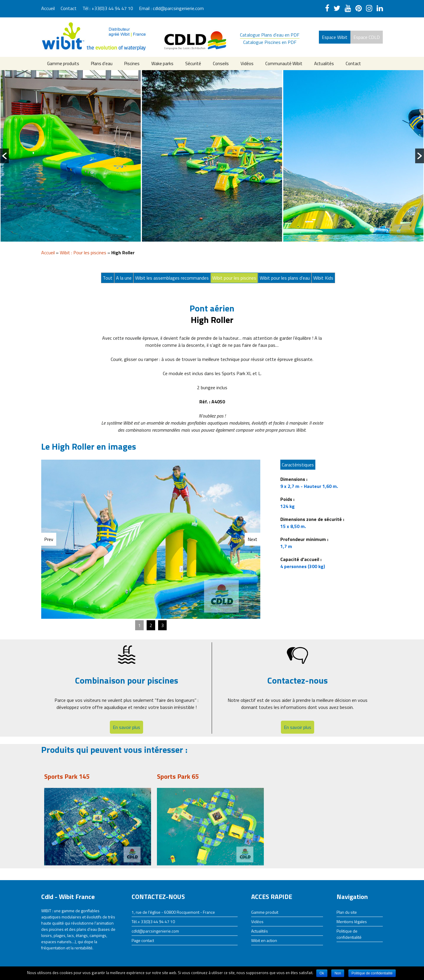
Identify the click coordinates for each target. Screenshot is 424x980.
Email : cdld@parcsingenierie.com (171, 8)
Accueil (48, 8)
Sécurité (193, 63)
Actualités (324, 63)
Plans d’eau (102, 63)
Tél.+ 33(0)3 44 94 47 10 (153, 922)
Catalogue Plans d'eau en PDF (270, 35)
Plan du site (347, 912)
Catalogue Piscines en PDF (270, 42)
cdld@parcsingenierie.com (155, 931)
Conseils (221, 63)
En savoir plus (126, 727)
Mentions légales (352, 922)
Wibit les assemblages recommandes (172, 278)
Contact (69, 8)
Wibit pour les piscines (234, 278)
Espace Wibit (335, 37)
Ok (322, 973)
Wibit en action (264, 940)
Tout (108, 278)
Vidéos (247, 63)
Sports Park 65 (178, 776)
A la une (124, 278)
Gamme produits (63, 63)
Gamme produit (265, 912)
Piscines (132, 63)
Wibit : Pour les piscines (83, 253)
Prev (49, 539)
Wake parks (162, 63)
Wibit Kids (323, 278)
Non (338, 973)
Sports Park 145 (67, 776)
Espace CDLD (367, 37)
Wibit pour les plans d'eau (285, 278)
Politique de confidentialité (349, 934)
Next (252, 539)
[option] (71, 156)
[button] (4, 156)
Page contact (143, 940)
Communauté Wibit (284, 63)
